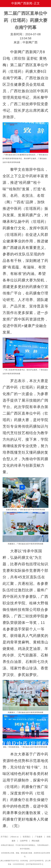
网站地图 (35, 841)
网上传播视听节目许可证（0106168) (14, 861)
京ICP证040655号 (37, 861)
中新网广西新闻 (22, 3)
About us (15, 837)
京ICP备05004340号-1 (34, 864)
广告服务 (39, 837)
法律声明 (24, 841)
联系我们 (27, 837)
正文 (37, 3)
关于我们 (4, 837)
